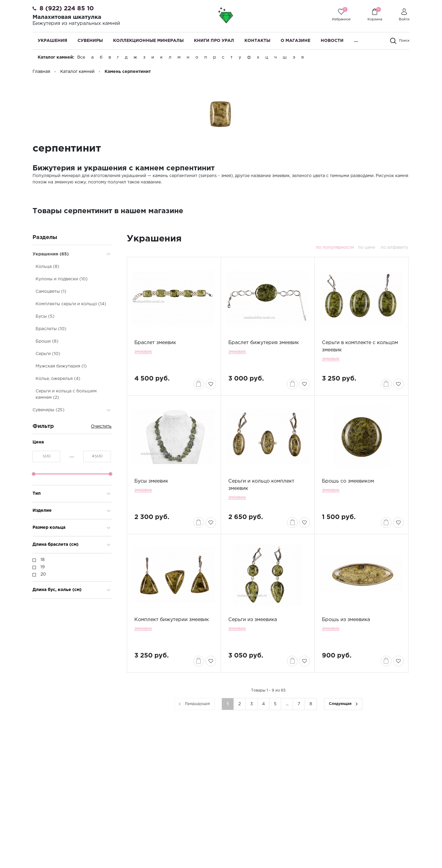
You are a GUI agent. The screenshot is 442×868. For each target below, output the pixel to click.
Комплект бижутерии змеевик (172, 620)
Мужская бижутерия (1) (61, 367)
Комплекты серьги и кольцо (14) (71, 305)
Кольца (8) (47, 267)
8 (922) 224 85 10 (67, 9)
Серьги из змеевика (253, 620)
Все (81, 57)
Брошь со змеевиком (348, 482)
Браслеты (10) (51, 330)
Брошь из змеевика (346, 620)
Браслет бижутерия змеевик (264, 343)
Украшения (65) (51, 255)
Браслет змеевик (155, 343)
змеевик (143, 352)
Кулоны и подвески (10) (62, 280)
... (287, 704)
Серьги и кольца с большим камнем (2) (66, 395)
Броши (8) (47, 342)
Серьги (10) (48, 354)
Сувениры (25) (48, 411)
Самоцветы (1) (51, 292)
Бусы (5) (45, 317)
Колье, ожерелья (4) (58, 379)
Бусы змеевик (151, 482)
